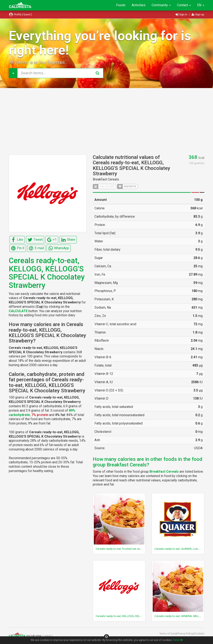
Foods (121, 5)
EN (201, 5)
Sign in (182, 14)
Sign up (198, 14)
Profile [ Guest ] (20, 14)
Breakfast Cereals (106, 179)
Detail (178, 640)
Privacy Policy (185, 634)
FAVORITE (127, 186)
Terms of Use (168, 634)
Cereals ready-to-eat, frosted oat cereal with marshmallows (132, 549)
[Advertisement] (106, 121)
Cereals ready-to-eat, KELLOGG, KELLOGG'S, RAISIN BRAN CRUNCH (137, 616)
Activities (139, 5)
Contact (184, 5)
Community (161, 5)
